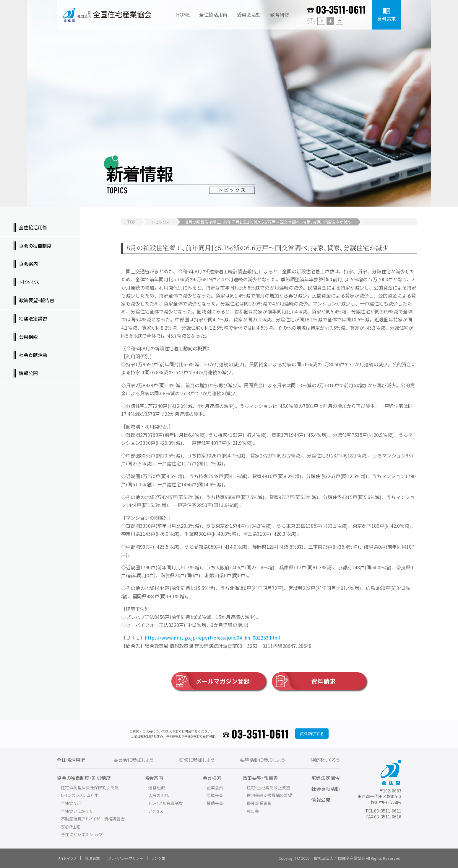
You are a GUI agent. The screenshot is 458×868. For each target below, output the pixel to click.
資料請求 (304, 681)
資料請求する (312, 733)
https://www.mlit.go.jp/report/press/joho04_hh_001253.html (213, 637)
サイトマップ (67, 858)
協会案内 (154, 778)
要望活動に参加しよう (262, 760)
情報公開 (321, 800)
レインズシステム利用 (80, 795)
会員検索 (212, 778)
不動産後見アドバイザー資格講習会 (93, 819)
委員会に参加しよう (134, 760)
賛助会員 (215, 803)
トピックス (161, 222)
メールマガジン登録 (211, 681)
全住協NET (71, 803)
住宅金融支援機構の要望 (269, 795)
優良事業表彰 (259, 803)
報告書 (253, 811)
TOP (131, 222)
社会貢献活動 (326, 789)
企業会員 (215, 787)
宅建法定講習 (326, 778)
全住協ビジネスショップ (82, 834)
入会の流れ (159, 795)
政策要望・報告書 (260, 778)
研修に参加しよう (197, 760)
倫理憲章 (92, 858)
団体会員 (215, 795)
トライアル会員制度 (166, 803)
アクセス (156, 811)
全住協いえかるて (77, 811)
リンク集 (158, 858)
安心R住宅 (71, 827)
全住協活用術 (71, 760)
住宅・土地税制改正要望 (268, 787)
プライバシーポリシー (126, 858)
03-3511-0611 (341, 9)
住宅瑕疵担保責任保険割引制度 (90, 787)
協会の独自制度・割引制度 (84, 778)
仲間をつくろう (325, 760)
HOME (183, 14)
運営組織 (157, 787)
